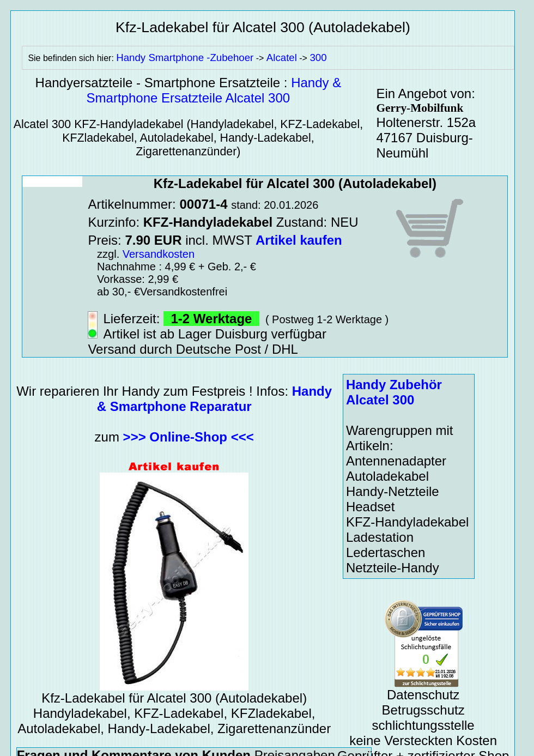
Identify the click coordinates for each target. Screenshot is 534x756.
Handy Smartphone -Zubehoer (185, 58)
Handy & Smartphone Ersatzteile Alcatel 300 (214, 90)
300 (318, 58)
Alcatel (282, 58)
